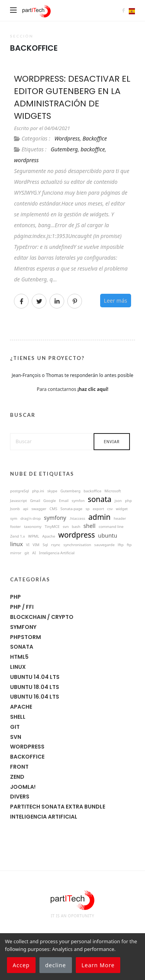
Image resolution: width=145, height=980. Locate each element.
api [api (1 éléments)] (26, 509)
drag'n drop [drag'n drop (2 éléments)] (31, 519)
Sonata (22, 647)
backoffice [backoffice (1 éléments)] (92, 491)
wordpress (26, 160)
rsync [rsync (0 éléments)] (56, 545)
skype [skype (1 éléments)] (52, 491)
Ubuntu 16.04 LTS (35, 697)
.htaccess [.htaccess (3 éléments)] (77, 519)
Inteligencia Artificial (44, 817)
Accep (21, 965)
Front (19, 767)
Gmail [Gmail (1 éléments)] (35, 501)
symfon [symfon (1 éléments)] (78, 501)
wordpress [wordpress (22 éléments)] (77, 535)
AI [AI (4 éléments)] (34, 553)
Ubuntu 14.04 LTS (35, 677)
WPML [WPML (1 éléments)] (34, 536)
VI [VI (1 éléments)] (28, 545)
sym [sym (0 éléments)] (14, 519)
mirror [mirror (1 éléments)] (16, 553)
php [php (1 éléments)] (128, 501)
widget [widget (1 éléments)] (122, 509)
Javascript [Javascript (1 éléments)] (18, 501)
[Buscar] (51, 442)
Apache (21, 707)
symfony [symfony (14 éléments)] (55, 518)
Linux (18, 667)
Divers (20, 797)
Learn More (98, 965)
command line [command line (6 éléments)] (111, 527)
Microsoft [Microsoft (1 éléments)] (113, 491)
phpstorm (26, 637)
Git (15, 727)
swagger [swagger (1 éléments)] (39, 509)
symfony (23, 627)
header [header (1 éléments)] (120, 519)
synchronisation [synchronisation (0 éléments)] (77, 545)
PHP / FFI (22, 607)
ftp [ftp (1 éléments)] (129, 545)
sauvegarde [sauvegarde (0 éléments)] (105, 545)
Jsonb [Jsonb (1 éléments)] (15, 509)
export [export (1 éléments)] (98, 509)
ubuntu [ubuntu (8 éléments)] (108, 536)
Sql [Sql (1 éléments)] (45, 545)
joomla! (23, 787)
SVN (16, 737)
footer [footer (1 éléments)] (15, 527)
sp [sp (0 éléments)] (88, 509)
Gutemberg (64, 149)
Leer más (116, 301)
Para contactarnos (72, 389)
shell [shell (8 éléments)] (90, 526)
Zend (17, 777)
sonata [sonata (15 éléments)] (100, 499)
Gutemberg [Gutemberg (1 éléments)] (70, 491)
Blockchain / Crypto (42, 617)
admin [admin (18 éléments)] (100, 517)
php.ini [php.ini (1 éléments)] (38, 491)
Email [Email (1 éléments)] (64, 501)
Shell (18, 717)
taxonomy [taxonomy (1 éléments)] (33, 527)
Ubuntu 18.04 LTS (35, 687)
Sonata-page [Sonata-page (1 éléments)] (71, 509)
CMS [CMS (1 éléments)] (53, 509)
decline (56, 965)
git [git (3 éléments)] (27, 553)
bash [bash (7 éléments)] (76, 527)
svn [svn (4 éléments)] (66, 527)
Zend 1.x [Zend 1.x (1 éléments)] (17, 536)
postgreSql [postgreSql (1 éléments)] (20, 491)
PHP (15, 597)
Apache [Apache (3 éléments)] (49, 536)
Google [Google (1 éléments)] (49, 501)
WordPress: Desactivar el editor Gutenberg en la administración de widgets (72, 97)
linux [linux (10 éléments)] (16, 544)
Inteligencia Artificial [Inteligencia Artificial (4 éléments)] (57, 553)
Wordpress (67, 138)
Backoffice (95, 138)
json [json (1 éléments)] (118, 501)
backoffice (93, 149)
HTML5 (19, 657)
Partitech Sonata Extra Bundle (58, 807)
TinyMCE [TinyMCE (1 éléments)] (52, 527)
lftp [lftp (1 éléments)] (120, 545)
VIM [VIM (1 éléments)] (36, 545)
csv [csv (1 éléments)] (110, 509)
